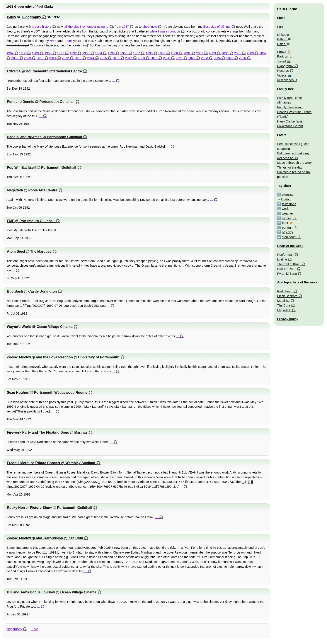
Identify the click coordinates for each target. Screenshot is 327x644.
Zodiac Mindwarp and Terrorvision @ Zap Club (45, 538)
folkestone (289, 204)
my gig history (42, 27)
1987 (125, 27)
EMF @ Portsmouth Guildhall (31, 221)
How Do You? (287, 269)
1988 (23, 53)
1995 (111, 53)
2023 (204, 58)
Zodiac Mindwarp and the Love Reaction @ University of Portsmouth (63, 357)
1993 (86, 53)
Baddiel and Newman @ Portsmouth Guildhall (44, 137)
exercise (288, 195)
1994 (99, 53)
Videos (282, 75)
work (285, 209)
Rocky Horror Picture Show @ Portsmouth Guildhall (50, 508)
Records (283, 71)
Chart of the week (290, 246)
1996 (124, 53)
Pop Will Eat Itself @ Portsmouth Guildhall (42, 168)
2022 (192, 58)
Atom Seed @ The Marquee (29, 251)
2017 (129, 58)
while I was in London (165, 31)
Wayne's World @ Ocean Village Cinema (40, 327)
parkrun (287, 228)
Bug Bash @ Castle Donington (32, 291)
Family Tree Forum (290, 107)
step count (289, 237)
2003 (212, 53)
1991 (61, 53)
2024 (217, 58)
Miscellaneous (287, 80)
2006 (250, 53)
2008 (15, 58)
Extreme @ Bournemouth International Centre (44, 71)
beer (285, 223)
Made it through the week (295, 163)
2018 (141, 58)
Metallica (283, 301)
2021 (179, 58)
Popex (68, 41)
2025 (230, 58)
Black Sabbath (287, 296)
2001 (187, 53)
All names (284, 102)
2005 (238, 53)
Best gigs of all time (217, 27)
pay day (287, 232)
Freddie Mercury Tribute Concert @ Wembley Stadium (51, 463)
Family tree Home (290, 98)
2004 (225, 53)
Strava (282, 52)
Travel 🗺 (284, 61)
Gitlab (281, 44)
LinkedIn (283, 35)
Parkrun (283, 56)
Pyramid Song (287, 274)
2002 (200, 53)
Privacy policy (288, 319)
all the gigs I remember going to (86, 27)
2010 (40, 58)
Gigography (32, 17)
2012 (65, 58)
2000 (174, 53)
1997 (136, 53)
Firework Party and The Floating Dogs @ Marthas (47, 432)
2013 (78, 58)
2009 (27, 58)
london (286, 199)
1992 (73, 53)
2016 (116, 58)
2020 (167, 58)
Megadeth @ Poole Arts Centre (32, 190)
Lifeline (282, 259)
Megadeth (284, 310)
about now (150, 27)
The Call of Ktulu (289, 264)
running (287, 218)
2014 (91, 58)
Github (282, 39)
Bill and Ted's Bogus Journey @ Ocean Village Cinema (52, 592)
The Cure (284, 305)
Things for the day (290, 167)
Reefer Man (285, 255)
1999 (162, 53)
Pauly (12, 17)
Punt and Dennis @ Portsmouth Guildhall (41, 102)
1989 (35, 53)
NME (53, 41)
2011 (53, 58)
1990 (48, 53)
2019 (154, 58)
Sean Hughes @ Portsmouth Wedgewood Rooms (47, 393)
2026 (242, 58)
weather (287, 213)
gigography (14, 629)
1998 (149, 53)
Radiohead (285, 291)
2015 (103, 58)
